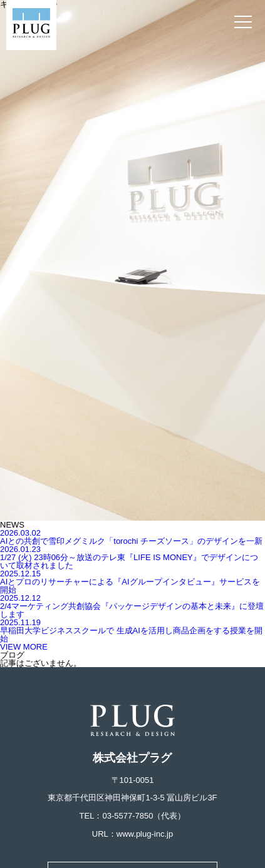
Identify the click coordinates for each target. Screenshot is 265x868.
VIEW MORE (24, 647)
